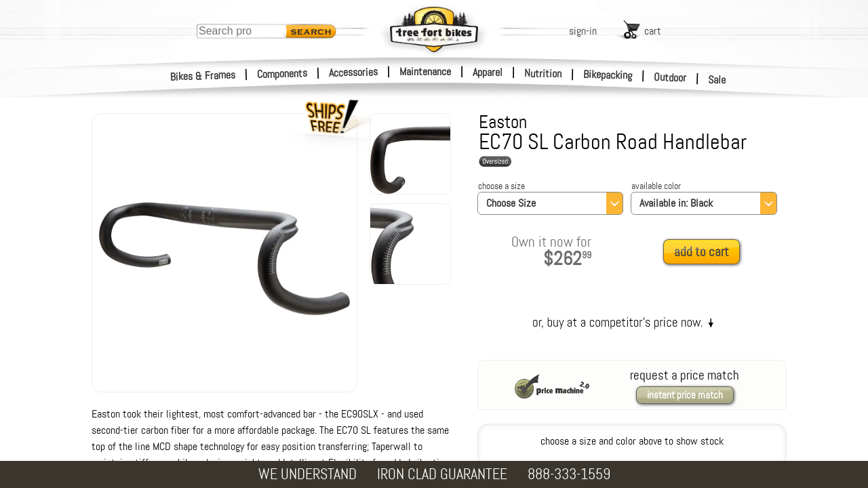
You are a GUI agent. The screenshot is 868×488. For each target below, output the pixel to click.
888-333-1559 (569, 474)
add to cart (702, 252)
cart (653, 31)
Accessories (353, 72)
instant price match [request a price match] (685, 395)
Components (282, 74)
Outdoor (670, 77)
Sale (717, 80)
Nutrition (543, 73)
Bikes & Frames (203, 76)
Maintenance (425, 72)
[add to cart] (705, 252)
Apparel (488, 72)
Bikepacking (608, 75)
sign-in (583, 31)
